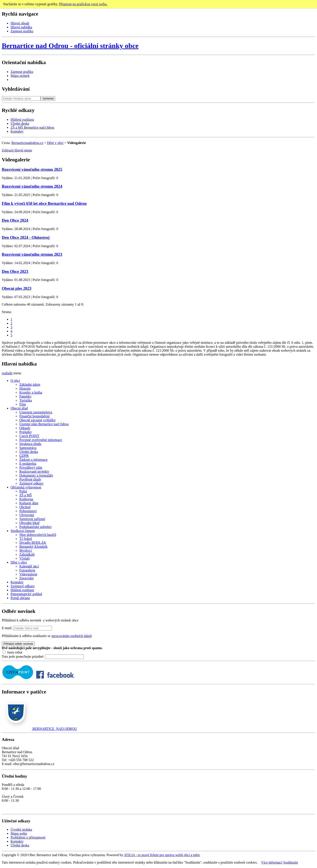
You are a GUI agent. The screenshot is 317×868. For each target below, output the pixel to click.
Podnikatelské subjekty (36, 527)
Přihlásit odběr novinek (18, 644)
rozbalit (7, 373)
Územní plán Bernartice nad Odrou (44, 424)
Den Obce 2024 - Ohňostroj (26, 237)
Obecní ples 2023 (17, 288)
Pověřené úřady (30, 479)
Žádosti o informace (33, 460)
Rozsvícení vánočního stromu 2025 (32, 169)
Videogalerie (28, 574)
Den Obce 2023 (15, 271)
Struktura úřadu (30, 444)
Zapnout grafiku (22, 31)
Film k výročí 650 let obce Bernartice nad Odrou (44, 203)
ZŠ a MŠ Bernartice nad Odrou (32, 127)
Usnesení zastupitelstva (36, 412)
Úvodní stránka (21, 829)
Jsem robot (13, 652)
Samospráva (28, 448)
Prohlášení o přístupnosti (28, 837)
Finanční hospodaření (34, 416)
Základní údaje (30, 384)
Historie (25, 388)
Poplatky (26, 432)
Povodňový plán (31, 467)
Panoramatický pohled (26, 594)
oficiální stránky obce (70, 46)
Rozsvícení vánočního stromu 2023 (32, 254)
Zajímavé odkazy (31, 483)
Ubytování (27, 515)
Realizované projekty (34, 471)
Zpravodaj (27, 578)
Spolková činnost (23, 531)
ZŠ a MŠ (26, 495)
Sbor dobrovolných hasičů (38, 535)
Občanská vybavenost (26, 487)
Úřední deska (20, 123)
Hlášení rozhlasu (22, 120)
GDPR (24, 456)
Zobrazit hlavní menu (17, 150)
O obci (15, 381)
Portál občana (20, 598)
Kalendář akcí (29, 566)
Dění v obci (55, 143)
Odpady (25, 428)
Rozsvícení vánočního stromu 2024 (32, 186)
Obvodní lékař (29, 523)
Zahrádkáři (27, 554)
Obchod (25, 507)
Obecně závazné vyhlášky (38, 420)
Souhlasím (291, 862)
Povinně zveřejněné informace (41, 440)
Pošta (23, 491)
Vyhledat (48, 98)
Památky (25, 396)
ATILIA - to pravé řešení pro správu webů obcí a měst (162, 855)
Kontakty (17, 131)
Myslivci (26, 550)
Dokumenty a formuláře (36, 475)
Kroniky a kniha (31, 392)
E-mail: (7, 628)
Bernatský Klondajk (33, 547)
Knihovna (26, 499)
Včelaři (24, 558)
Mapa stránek (20, 76)
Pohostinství (28, 511)
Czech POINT (29, 436)
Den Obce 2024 (15, 220)
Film (23, 404)
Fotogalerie (27, 570)
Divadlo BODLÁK (33, 543)
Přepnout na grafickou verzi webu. (83, 4)
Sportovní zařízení (32, 519)
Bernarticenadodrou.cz (27, 143)
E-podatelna (28, 464)
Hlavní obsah (20, 23)
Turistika (26, 400)
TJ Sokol (26, 539)
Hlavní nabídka (21, 27)
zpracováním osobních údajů (72, 636)
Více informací (272, 862)
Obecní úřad (19, 408)
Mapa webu (19, 833)
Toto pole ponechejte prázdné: (23, 656)
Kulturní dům (29, 503)
